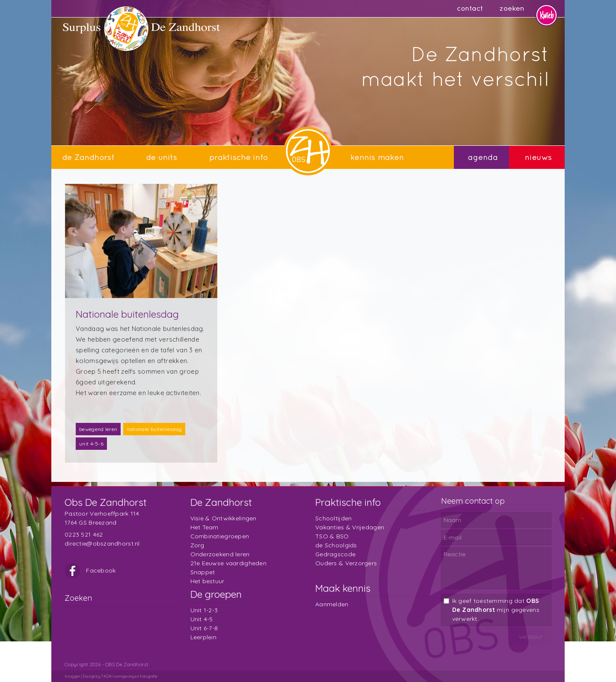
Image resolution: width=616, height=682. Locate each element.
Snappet (203, 572)
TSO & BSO (332, 536)
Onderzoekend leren (220, 554)
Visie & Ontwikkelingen (224, 518)
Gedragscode (335, 554)
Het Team (204, 527)
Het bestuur (207, 581)
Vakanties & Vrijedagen (350, 527)
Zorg (197, 545)
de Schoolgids (336, 545)
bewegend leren (98, 429)
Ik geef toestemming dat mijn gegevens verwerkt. (496, 610)
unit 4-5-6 (91, 444)
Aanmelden (332, 604)
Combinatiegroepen (220, 536)
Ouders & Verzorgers (346, 563)
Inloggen (72, 676)
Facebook (90, 570)
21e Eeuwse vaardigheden (228, 563)
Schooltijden (333, 518)
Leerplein (204, 637)
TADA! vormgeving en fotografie (129, 676)
